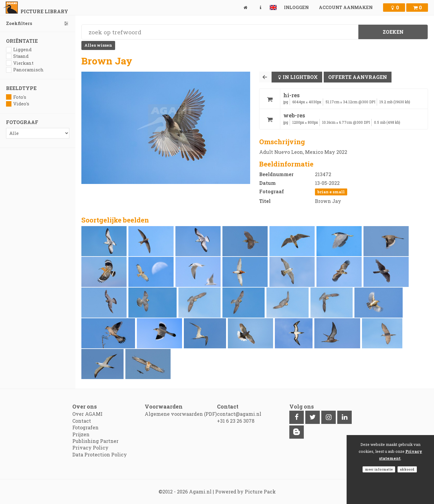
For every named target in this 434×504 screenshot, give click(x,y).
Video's (18, 104)
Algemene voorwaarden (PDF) (181, 414)
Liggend (19, 50)
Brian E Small (331, 192)
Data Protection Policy (100, 454)
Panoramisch (25, 70)
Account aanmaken (346, 7)
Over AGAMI (87, 414)
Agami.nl (200, 492)
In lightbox (300, 77)
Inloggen (296, 7)
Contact (82, 421)
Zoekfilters (38, 23)
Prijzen (81, 434)
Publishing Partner (95, 441)
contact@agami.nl (239, 414)
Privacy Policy (90, 448)
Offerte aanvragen (358, 77)
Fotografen (85, 427)
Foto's (16, 97)
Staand (17, 56)
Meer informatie (379, 469)
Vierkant (20, 63)
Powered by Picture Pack (245, 492)
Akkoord (407, 469)
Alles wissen (98, 45)
